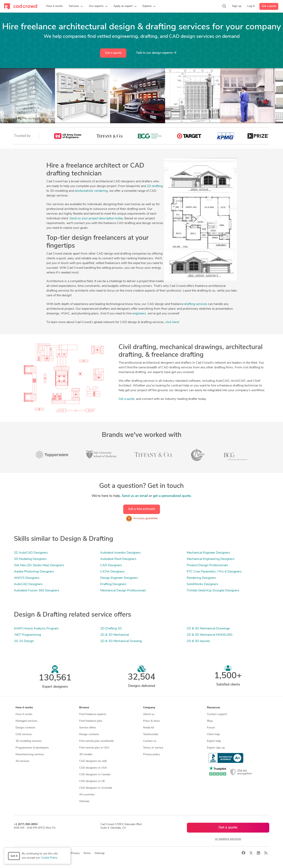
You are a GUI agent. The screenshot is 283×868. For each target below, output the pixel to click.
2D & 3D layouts (198, 641)
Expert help (214, 741)
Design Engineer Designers (119, 578)
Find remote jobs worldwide (96, 741)
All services (22, 761)
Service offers (88, 728)
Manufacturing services (30, 755)
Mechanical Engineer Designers (208, 553)
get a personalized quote (172, 496)
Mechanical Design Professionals (123, 591)
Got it (14, 856)
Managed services (26, 721)
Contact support (217, 714)
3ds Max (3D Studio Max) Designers (39, 565)
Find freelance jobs (91, 721)
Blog (210, 721)
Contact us (150, 741)
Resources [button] (214, 708)
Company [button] (149, 708)
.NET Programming (27, 635)
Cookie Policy (49, 858)
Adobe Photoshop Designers (34, 572)
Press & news (152, 721)
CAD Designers (111, 565)
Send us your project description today (96, 219)
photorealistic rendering (91, 191)
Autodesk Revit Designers (118, 559)
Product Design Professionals (207, 565)
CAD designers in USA (93, 768)
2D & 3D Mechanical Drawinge (208, 629)
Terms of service (153, 748)
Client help (213, 734)
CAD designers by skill (93, 761)
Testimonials (151, 734)
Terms (87, 853)
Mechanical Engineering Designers (211, 559)
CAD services (24, 734)
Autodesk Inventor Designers (120, 553)
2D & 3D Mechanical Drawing (121, 641)
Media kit (149, 728)
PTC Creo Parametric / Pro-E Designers (214, 572)
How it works (24, 714)
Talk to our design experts (156, 53)
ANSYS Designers (27, 578)
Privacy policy (151, 755)
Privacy (75, 853)
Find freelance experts (93, 714)
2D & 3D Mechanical (115, 635)
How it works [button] (24, 708)
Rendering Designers (201, 578)
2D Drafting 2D (111, 629)
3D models (86, 755)
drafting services (196, 304)
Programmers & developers (32, 748)
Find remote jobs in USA (94, 748)
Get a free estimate (142, 509)
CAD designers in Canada (95, 775)
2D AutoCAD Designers (31, 553)
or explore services (228, 839)
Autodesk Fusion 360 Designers (37, 591)
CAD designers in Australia (96, 788)
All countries (87, 795)
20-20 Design (24, 641)
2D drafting (155, 186)
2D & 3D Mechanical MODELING (210, 635)
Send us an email (135, 496)
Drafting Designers (113, 584)
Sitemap (84, 801)
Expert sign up (216, 748)
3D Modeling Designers (30, 559)
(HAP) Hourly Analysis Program (36, 629)
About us (149, 714)
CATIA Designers (112, 572)
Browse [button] (84, 708)
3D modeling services (29, 741)
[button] (76, 6)
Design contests (25, 728)
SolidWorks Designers (202, 584)
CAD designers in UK (92, 781)
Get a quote (269, 6)
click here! (172, 322)
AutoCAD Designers (28, 584)
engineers (139, 314)
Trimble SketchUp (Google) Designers (213, 591)
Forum (211, 728)
